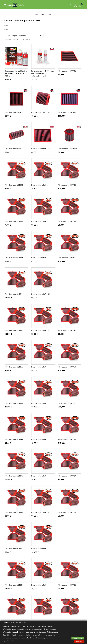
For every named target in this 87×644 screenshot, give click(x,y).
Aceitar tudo (78, 638)
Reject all (79, 641)
